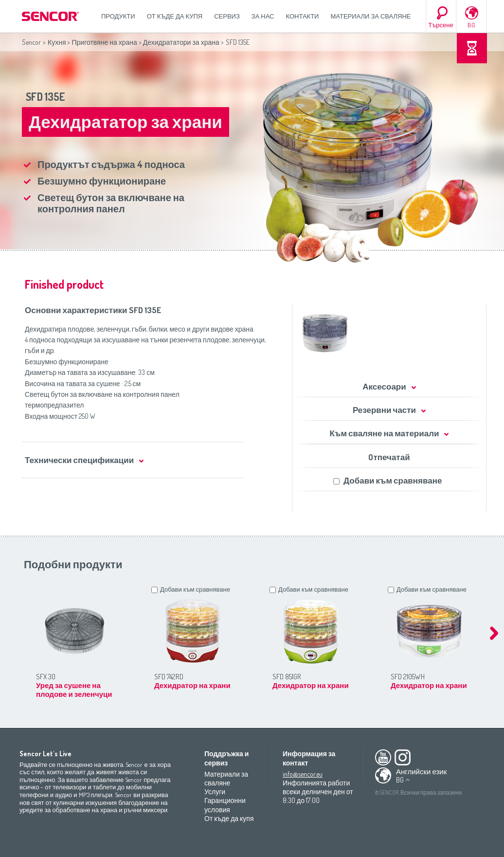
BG (471, 25)
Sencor (31, 42)
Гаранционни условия (225, 805)
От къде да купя (175, 16)
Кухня (57, 42)
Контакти (303, 16)
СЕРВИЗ (227, 16)
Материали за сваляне (370, 16)
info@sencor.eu (303, 774)
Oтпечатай (389, 457)
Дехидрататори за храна (181, 42)
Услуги (215, 792)
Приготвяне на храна (104, 42)
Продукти (118, 16)
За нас (263, 16)
